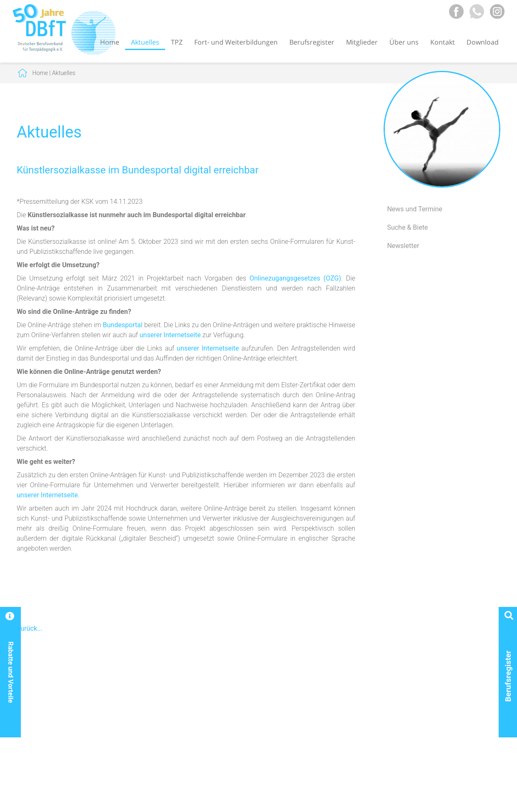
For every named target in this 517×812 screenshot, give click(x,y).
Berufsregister (312, 42)
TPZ (177, 42)
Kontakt (443, 42)
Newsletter (403, 246)
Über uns (404, 42)
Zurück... (30, 628)
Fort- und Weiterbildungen (236, 42)
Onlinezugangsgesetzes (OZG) (296, 278)
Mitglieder (362, 42)
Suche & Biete (407, 227)
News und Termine (414, 209)
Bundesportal (123, 325)
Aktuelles (145, 42)
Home (40, 73)
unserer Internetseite (170, 335)
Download (483, 42)
